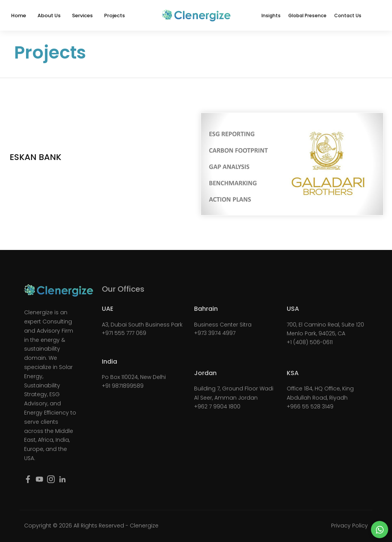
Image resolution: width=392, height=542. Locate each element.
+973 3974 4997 (215, 333)
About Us (49, 16)
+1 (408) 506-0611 (310, 342)
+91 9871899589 (123, 386)
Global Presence (307, 16)
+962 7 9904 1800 (217, 406)
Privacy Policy (350, 526)
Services (82, 16)
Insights (271, 16)
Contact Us (348, 16)
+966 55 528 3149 (310, 406)
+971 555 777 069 (124, 333)
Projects (114, 16)
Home (19, 16)
